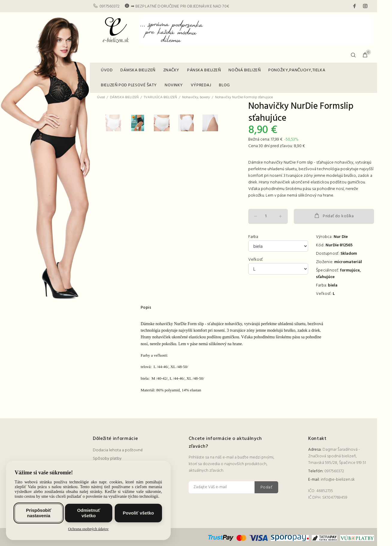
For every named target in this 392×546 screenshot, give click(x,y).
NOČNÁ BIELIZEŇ (245, 70)
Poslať (267, 487)
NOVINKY (174, 85)
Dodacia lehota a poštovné (118, 450)
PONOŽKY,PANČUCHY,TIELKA (297, 70)
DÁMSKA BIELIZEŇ (138, 70)
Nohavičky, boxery (196, 97)
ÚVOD (107, 70)
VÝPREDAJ (201, 85)
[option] (117, 254)
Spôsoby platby (107, 459)
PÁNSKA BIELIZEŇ (204, 70)
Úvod (101, 97)
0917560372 (109, 6)
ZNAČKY (171, 70)
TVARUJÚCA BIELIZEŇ (160, 97)
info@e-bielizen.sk (338, 480)
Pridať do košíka (334, 216)
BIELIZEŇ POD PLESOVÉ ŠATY (129, 85)
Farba (253, 237)
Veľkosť (255, 260)
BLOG (224, 85)
